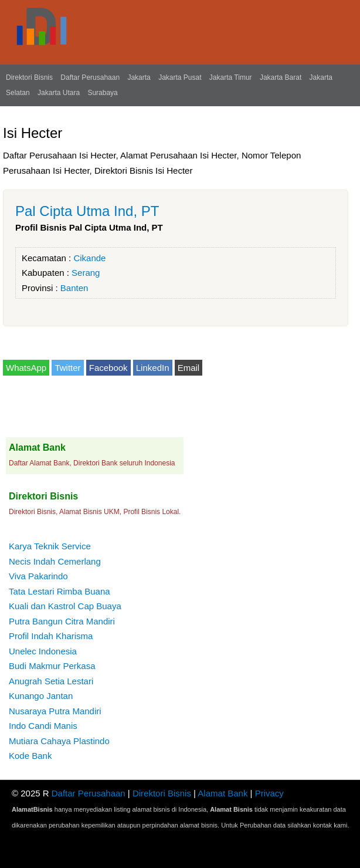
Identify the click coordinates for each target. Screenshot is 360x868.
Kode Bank (30, 756)
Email (189, 368)
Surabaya (102, 93)
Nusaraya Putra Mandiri (55, 711)
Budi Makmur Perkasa (52, 666)
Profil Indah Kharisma (51, 636)
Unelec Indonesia (43, 651)
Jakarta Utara (59, 93)
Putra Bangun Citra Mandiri (62, 621)
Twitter (67, 368)
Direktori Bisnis (29, 77)
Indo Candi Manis (43, 726)
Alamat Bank (223, 793)
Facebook (108, 368)
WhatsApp (26, 368)
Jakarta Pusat (180, 77)
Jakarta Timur (231, 77)
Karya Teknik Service (50, 546)
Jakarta (139, 77)
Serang (86, 273)
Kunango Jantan (41, 696)
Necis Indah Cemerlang (55, 561)
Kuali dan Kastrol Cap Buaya (65, 606)
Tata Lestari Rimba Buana (60, 591)
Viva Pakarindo (38, 576)
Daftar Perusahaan (90, 77)
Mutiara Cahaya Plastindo (59, 741)
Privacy (269, 793)
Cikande (89, 258)
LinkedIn (153, 368)
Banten (74, 288)
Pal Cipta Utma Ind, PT (87, 211)
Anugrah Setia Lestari (51, 681)
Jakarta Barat (281, 77)
